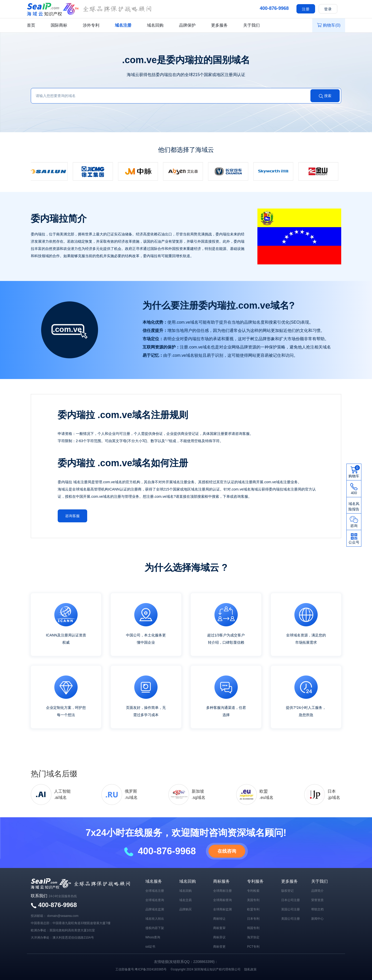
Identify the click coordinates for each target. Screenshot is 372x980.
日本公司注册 (291, 899)
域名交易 (185, 899)
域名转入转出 (155, 918)
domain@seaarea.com (63, 915)
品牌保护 (187, 25)
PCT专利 (253, 946)
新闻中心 (317, 918)
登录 (328, 9)
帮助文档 (317, 909)
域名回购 (155, 25)
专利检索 (253, 890)
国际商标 (59, 25)
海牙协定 (253, 937)
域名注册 (123, 25)
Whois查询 (153, 937)
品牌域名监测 (155, 909)
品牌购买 (185, 909)
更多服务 (219, 25)
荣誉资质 (317, 899)
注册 (306, 9)
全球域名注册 (155, 890)
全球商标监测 (222, 909)
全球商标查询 (222, 899)
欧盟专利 (253, 909)
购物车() (329, 25)
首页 (31, 25)
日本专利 (253, 918)
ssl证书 (150, 946)
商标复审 (219, 927)
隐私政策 (250, 969)
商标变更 (219, 946)
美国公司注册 (291, 918)
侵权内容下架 (155, 927)
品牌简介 (317, 890)
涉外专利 (91, 25)
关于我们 (251, 25)
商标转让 (219, 918)
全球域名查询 (155, 899)
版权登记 (287, 890)
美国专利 (253, 899)
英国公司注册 (291, 909)
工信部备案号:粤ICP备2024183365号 (141, 969)
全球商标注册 (222, 890)
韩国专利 (253, 927)
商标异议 (219, 937)
